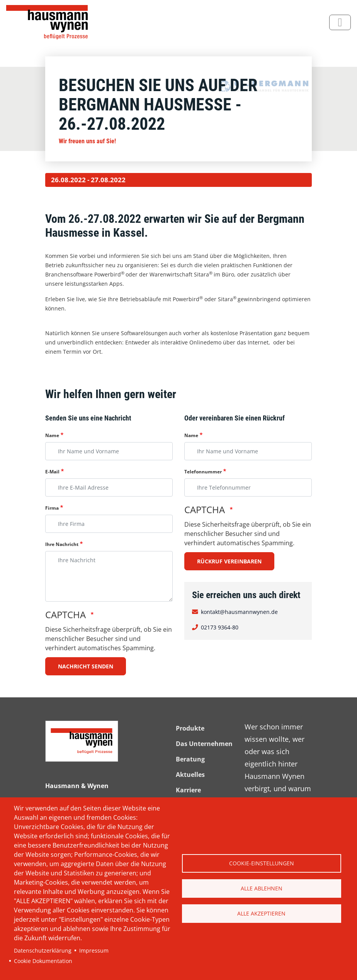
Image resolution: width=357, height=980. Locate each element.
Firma (52, 508)
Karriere (188, 790)
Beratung (190, 759)
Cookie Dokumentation (43, 961)
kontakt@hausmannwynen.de (239, 612)
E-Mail (52, 472)
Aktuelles (190, 775)
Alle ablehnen (262, 888)
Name (52, 435)
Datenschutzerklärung (43, 950)
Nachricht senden (86, 666)
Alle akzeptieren (261, 913)
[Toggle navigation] (340, 22)
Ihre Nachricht (62, 544)
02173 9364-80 (220, 627)
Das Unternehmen (204, 744)
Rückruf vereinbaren (229, 561)
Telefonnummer (203, 472)
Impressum (94, 950)
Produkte (190, 728)
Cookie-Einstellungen (262, 863)
